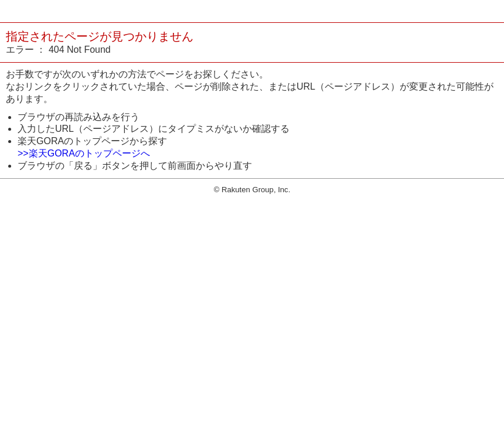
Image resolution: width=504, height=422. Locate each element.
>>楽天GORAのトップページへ (84, 153)
